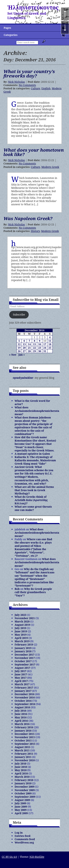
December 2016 (25, 694)
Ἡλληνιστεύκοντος (33, 7)
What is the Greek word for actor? (32, 402)
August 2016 (22, 707)
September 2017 (25, 664)
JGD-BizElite (37, 857)
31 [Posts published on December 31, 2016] (45, 351)
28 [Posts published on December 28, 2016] (29, 351)
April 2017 (21, 681)
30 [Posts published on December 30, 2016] (40, 351)
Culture (36, 88)
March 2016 (22, 724)
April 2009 (21, 813)
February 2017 (24, 688)
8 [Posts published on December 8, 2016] (34, 341)
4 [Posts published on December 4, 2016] (50, 337)
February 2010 (24, 780)
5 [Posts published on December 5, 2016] (19, 341)
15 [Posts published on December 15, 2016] (35, 344)
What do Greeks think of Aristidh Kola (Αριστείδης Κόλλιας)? (31, 500)
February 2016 (24, 727)
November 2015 (25, 737)
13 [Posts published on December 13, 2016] (24, 344)
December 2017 (25, 655)
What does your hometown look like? (34, 152)
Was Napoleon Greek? (28, 218)
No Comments (27, 85)
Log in (19, 833)
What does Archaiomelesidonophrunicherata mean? (37, 411)
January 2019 (23, 648)
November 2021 (25, 618)
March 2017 (22, 684)
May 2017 (21, 678)
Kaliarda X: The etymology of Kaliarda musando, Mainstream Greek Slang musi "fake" (35, 460)
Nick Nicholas (16, 82)
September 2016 (25, 704)
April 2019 (21, 638)
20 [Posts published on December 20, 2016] (24, 348)
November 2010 (25, 760)
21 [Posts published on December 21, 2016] (29, 348)
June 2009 (21, 807)
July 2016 (21, 711)
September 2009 (25, 797)
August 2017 (22, 668)
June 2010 (21, 767)
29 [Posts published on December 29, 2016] (35, 351)
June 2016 (21, 714)
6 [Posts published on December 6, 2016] (24, 341)
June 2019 (21, 631)
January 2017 (23, 691)
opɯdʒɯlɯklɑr (23, 378)
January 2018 (23, 651)
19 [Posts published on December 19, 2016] (19, 348)
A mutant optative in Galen (32, 454)
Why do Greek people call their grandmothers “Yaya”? (33, 592)
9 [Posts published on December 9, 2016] (40, 341)
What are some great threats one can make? (33, 508)
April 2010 (21, 773)
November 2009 (25, 790)
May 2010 (21, 770)
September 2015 (25, 744)
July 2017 (21, 671)
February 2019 (24, 644)
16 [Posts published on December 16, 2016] (40, 344)
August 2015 (22, 747)
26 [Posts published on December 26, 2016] (19, 351)
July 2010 (21, 764)
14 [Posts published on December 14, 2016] (29, 344)
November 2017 (25, 658)
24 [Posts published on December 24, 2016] (45, 348)
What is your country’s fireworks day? (29, 74)
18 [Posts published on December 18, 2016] (50, 344)
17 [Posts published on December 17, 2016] (45, 344)
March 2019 (22, 641)
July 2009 (21, 803)
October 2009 (23, 793)
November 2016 (25, 697)
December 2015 (25, 734)
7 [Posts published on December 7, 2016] (29, 341)
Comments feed (25, 839)
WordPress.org (24, 842)
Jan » (22, 355)
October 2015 (23, 740)
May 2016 (21, 717)
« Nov (13, 355)
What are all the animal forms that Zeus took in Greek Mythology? (34, 490)
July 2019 (21, 628)
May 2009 (21, 810)
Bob (17, 589)
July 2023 (21, 615)
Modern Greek (50, 167)
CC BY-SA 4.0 (9, 857)
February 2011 (24, 754)
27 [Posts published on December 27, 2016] (24, 351)
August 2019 (22, 625)
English (46, 88)
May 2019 (21, 635)
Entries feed (23, 836)
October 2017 (23, 661)
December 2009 (25, 787)
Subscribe (19, 315)
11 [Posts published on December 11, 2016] (50, 341)
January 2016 (23, 731)
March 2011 (22, 750)
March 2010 (22, 777)
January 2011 (23, 757)
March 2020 (22, 621)
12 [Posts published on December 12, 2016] (19, 344)
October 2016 (23, 701)
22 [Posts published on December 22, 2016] (35, 348)
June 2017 (21, 674)
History (35, 231)
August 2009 (22, 800)
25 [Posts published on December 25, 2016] (50, 348)
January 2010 (23, 783)
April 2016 (21, 721)
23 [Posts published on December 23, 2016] (40, 348)
